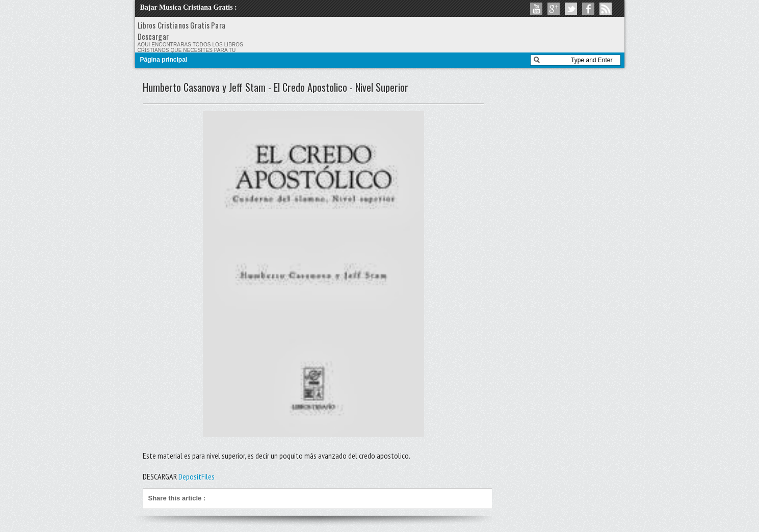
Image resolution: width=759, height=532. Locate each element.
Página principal (164, 60)
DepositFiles (197, 476)
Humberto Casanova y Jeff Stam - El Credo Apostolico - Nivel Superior (276, 87)
